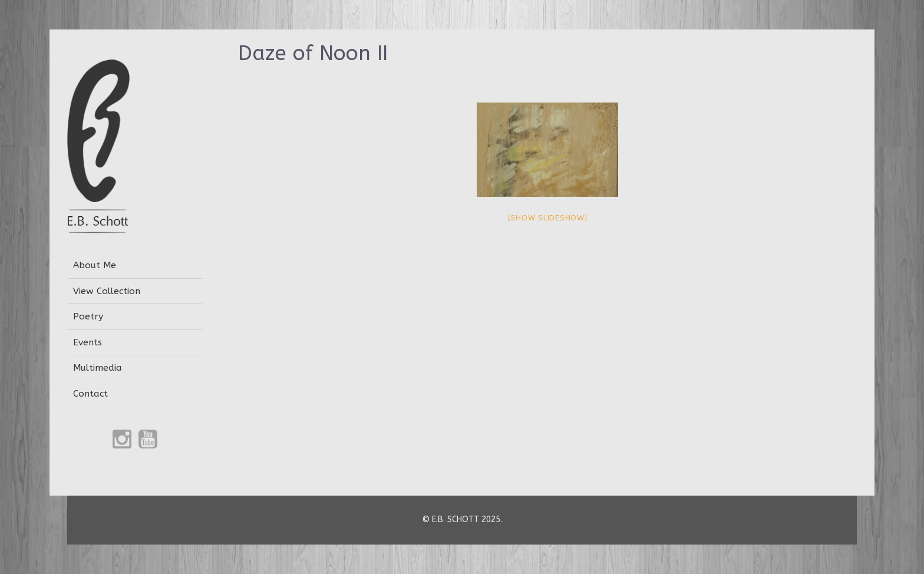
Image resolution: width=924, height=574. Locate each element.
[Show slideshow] (548, 218)
